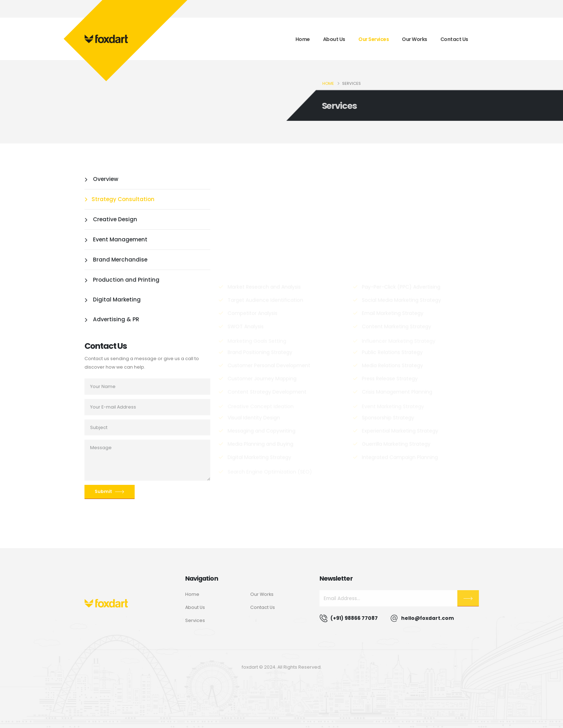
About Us (334, 39)
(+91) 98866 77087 (354, 618)
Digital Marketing (113, 300)
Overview (101, 179)
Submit (110, 492)
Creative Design (111, 219)
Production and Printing (122, 280)
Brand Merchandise (116, 260)
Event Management (116, 239)
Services (195, 620)
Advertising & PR (112, 319)
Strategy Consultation (119, 199)
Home (303, 39)
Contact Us (454, 39)
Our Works (415, 39)
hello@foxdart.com (427, 618)
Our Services (374, 39)
